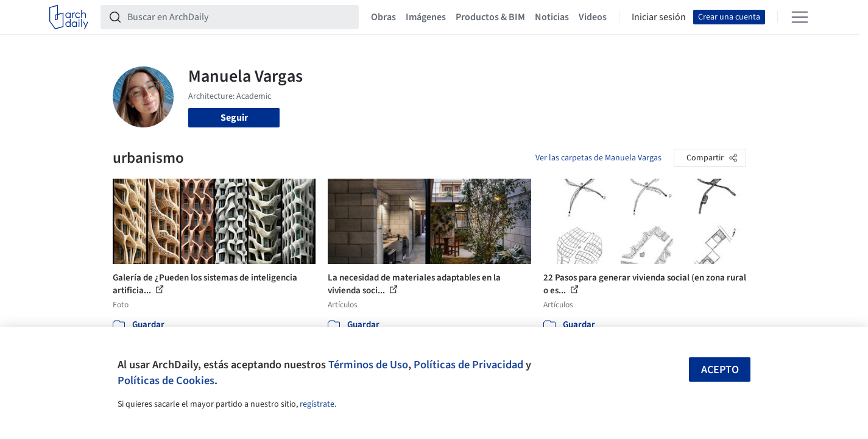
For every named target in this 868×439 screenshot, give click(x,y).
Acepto (720, 370)
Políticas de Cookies (166, 380)
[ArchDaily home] (69, 17)
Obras (383, 17)
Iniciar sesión (659, 17)
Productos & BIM (490, 17)
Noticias (552, 17)
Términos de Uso (368, 365)
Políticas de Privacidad (468, 365)
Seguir (234, 118)
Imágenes (426, 17)
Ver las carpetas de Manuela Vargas (598, 158)
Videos (593, 17)
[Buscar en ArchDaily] (239, 17)
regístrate (317, 404)
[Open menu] (800, 17)
